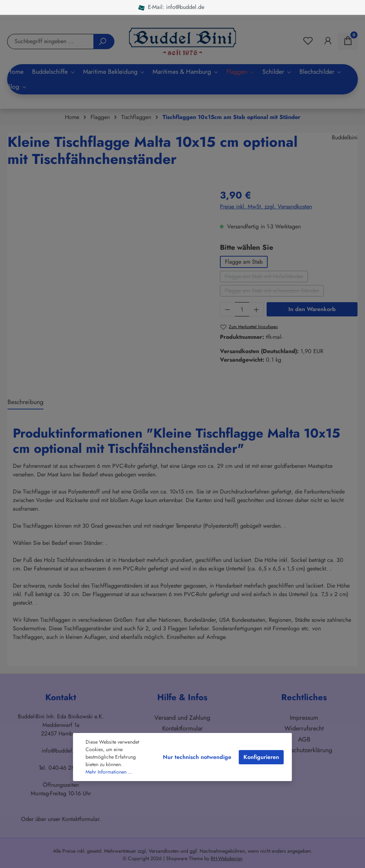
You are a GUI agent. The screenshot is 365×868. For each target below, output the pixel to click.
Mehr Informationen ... (109, 772)
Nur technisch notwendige (197, 757)
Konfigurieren (261, 757)
